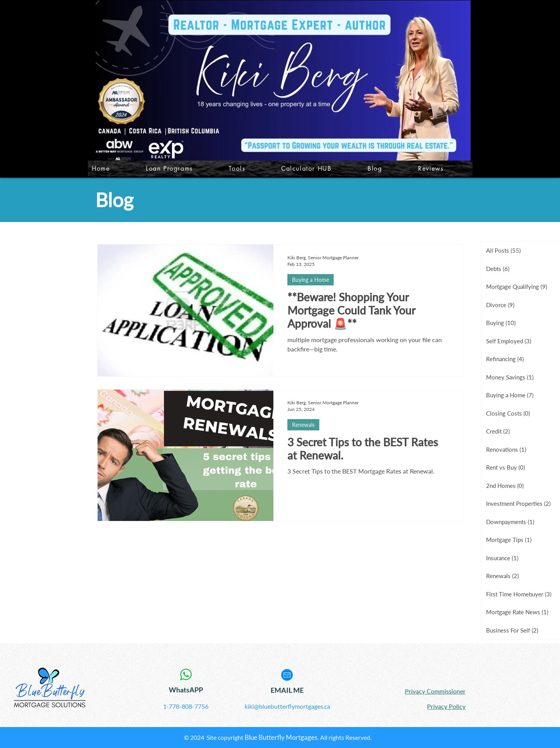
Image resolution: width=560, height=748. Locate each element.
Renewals (303, 425)
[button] (249, 169)
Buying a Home (311, 280)
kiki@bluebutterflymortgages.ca (287, 706)
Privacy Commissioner (435, 691)
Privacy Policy (446, 706)
